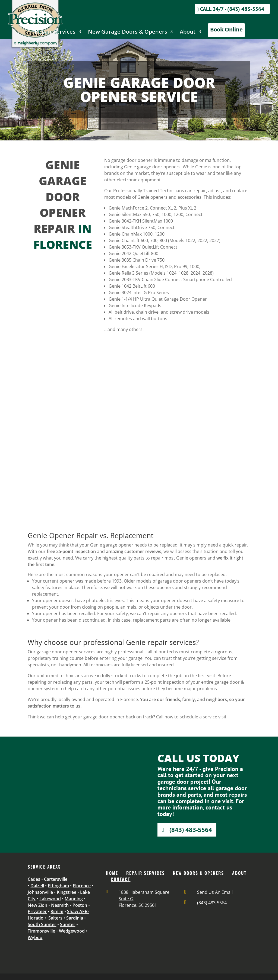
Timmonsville (41, 931)
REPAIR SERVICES (146, 873)
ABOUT (239, 873)
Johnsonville (40, 892)
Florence (82, 886)
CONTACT (121, 879)
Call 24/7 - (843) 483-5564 (232, 9)
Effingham (58, 886)
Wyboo (35, 937)
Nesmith (60, 905)
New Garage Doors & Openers (128, 33)
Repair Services (55, 33)
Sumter (68, 924)
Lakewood (50, 899)
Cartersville (56, 879)
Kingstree (67, 892)
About (188, 33)
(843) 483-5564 (191, 830)
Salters (55, 918)
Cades (34, 879)
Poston (80, 905)
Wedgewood (72, 931)
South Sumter (42, 924)
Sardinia (75, 918)
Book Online (226, 29)
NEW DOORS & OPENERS (198, 873)
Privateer (37, 911)
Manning (74, 899)
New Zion (37, 905)
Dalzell (37, 886)
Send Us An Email (215, 892)
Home (112, 873)
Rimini (57, 911)
